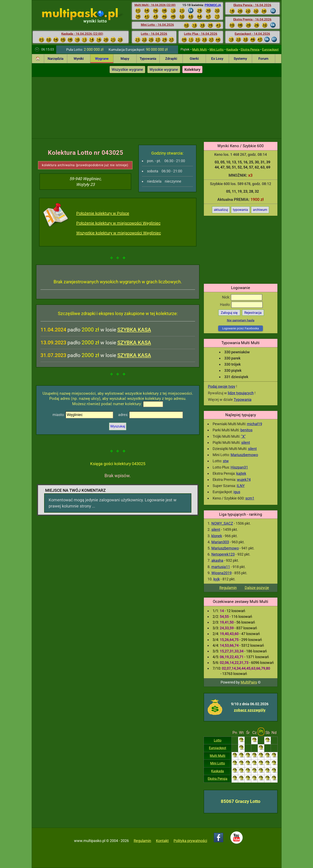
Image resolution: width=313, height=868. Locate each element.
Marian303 (220, 542)
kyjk (217, 579)
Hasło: (241, 305)
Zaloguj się (229, 313)
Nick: (242, 297)
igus (237, 492)
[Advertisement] (157, 108)
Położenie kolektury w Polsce (103, 213)
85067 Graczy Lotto (241, 801)
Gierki (194, 59)
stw (226, 461)
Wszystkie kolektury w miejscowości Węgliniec (119, 233)
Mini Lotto (217, 50)
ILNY (241, 486)
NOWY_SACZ (222, 523)
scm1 (250, 498)
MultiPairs (249, 682)
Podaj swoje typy (222, 386)
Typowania (148, 59)
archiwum (260, 210)
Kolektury (192, 70)
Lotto (218, 740)
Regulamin (228, 588)
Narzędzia (56, 59)
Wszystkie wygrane (127, 70)
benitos (246, 430)
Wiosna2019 (222, 573)
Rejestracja (253, 313)
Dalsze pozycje (257, 588)
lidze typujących (241, 393)
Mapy (125, 59)
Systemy (240, 59)
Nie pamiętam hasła (241, 320)
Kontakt (162, 841)
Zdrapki (171, 59)
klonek (217, 536)
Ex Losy (217, 59)
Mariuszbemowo (244, 455)
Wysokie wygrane (164, 70)
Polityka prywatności (190, 841)
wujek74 (244, 480)
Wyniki (79, 59)
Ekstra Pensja (250, 50)
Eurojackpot (270, 50)
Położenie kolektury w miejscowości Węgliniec (118, 223)
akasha (217, 560)
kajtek (241, 473)
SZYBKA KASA (134, 330)
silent (246, 442)
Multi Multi (200, 50)
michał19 (255, 424)
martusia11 (221, 567)
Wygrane (102, 59)
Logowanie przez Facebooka (241, 328)
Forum (263, 59)
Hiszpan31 (239, 467)
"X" (243, 436)
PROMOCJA (213, 5)
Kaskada (232, 50)
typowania (240, 210)
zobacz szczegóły (250, 710)
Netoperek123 (223, 554)
